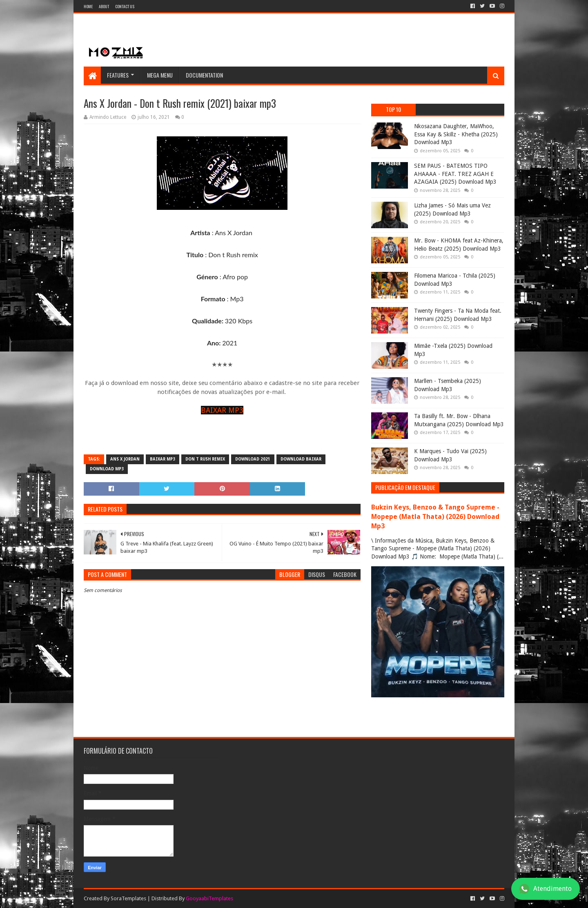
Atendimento (546, 889)
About (104, 6)
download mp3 (107, 469)
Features (118, 75)
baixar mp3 (163, 459)
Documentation (204, 75)
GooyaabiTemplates (209, 898)
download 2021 (253, 459)
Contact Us (125, 6)
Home (88, 6)
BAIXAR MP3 (222, 410)
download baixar (301, 459)
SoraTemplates (128, 898)
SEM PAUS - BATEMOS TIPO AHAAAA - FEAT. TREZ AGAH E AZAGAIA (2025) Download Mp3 (455, 174)
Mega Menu (160, 75)
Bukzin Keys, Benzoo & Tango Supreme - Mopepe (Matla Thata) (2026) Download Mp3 (435, 517)
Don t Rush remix (205, 459)
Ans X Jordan (125, 459)
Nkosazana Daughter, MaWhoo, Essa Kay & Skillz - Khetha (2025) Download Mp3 (456, 134)
